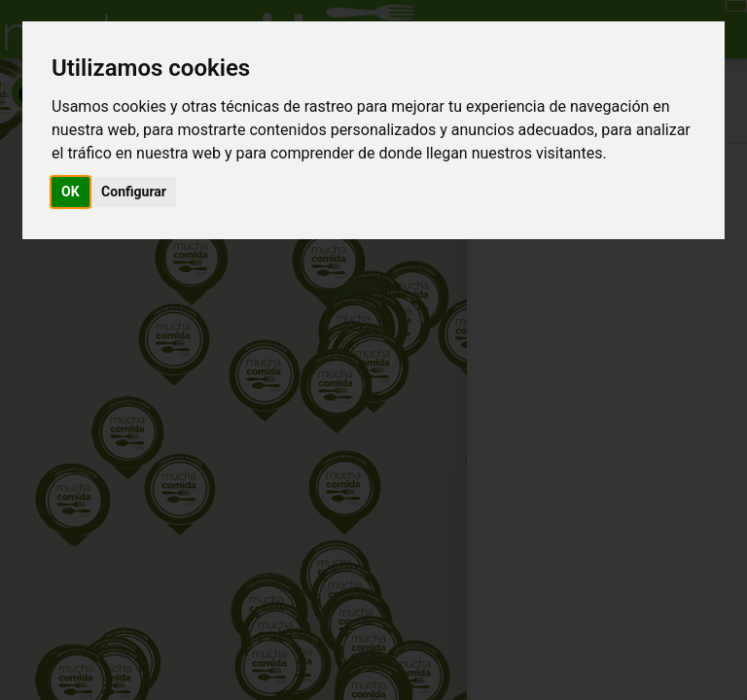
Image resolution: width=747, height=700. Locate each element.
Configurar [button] (134, 192)
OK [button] (71, 192)
